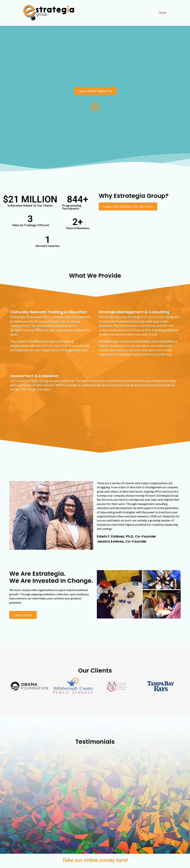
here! (122, 860)
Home (163, 13)
